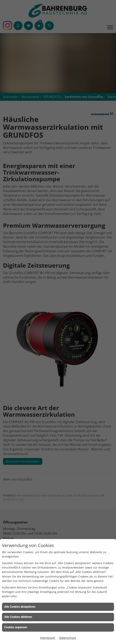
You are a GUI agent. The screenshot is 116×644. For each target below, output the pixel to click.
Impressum (48, 638)
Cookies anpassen (16, 627)
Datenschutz (68, 638)
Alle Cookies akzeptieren (20, 607)
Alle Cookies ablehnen (18, 617)
